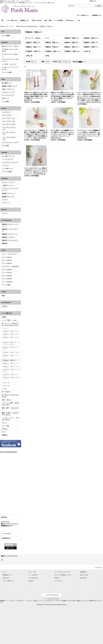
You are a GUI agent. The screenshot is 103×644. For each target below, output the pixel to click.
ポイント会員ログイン (83, 15)
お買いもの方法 (84, 575)
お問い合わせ (83, 578)
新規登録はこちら (97, 15)
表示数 (28, 62)
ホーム (4, 572)
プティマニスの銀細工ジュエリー (63, 575)
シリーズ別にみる (33, 575)
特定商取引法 (6, 538)
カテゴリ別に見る (33, 578)
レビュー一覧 (32, 572)
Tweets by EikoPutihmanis (9, 452)
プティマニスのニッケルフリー (62, 572)
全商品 (4, 317)
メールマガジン (7, 534)
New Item (31, 581)
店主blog (56, 578)
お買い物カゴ (6, 578)
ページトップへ (99, 568)
